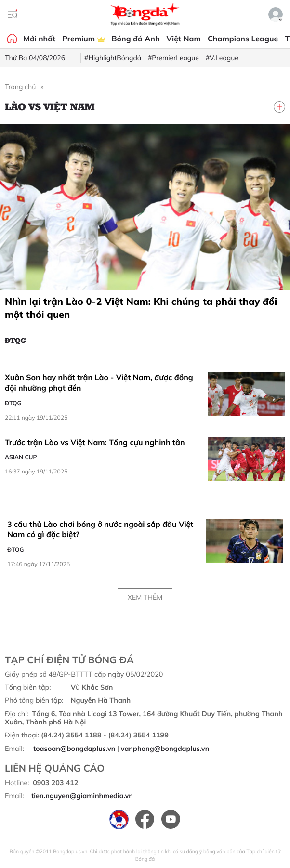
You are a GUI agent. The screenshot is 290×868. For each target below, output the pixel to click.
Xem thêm (145, 597)
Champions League (243, 39)
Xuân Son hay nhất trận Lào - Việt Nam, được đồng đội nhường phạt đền (99, 382)
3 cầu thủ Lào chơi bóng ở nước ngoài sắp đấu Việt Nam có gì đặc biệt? (100, 529)
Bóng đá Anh (136, 39)
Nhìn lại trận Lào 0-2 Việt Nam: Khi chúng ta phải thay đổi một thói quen (141, 308)
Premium (83, 39)
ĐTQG (15, 340)
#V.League (222, 58)
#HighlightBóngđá (113, 58)
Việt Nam (184, 39)
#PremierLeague (173, 58)
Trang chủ (20, 87)
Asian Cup (21, 457)
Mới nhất (39, 39)
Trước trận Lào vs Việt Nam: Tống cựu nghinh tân (95, 442)
